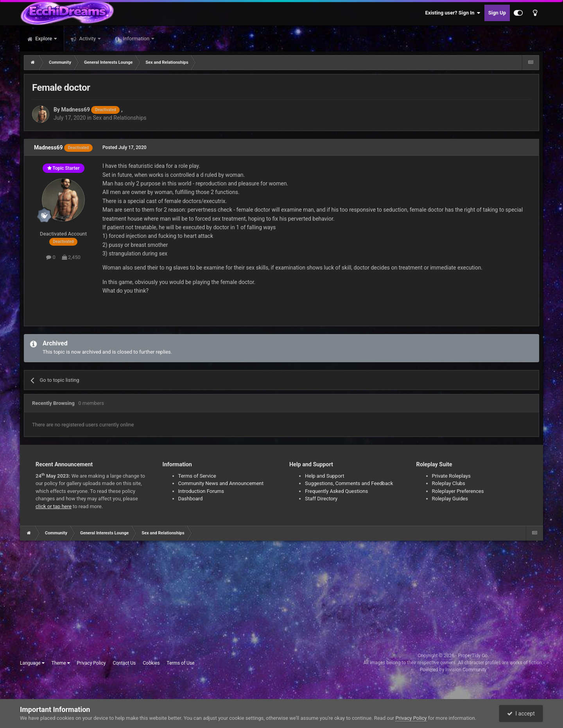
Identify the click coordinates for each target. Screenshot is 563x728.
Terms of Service (197, 476)
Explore (44, 39)
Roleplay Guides (450, 499)
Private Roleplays (451, 476)
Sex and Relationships (119, 118)
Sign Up (497, 13)
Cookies (151, 663)
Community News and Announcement (221, 483)
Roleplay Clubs (449, 483)
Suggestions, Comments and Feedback (349, 483)
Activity (87, 39)
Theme (61, 663)
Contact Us (124, 663)
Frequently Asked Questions (336, 491)
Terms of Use (180, 663)
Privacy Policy (91, 663)
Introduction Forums (201, 491)
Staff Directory (321, 499)
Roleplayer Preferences (458, 491)
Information (136, 39)
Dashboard (191, 499)
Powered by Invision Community (453, 670)
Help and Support (325, 476)
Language (32, 663)
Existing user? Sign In (453, 13)
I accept (521, 714)
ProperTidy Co (473, 656)
